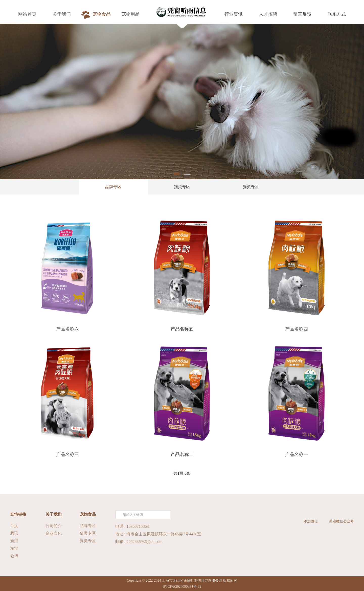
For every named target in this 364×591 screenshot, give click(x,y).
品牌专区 (113, 187)
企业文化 (54, 533)
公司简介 (54, 526)
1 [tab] (177, 174)
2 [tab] (187, 174)
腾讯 (14, 533)
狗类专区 (251, 187)
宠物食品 (88, 514)
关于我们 (54, 514)
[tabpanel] (182, 102)
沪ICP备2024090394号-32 (182, 587)
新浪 (14, 541)
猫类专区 (182, 187)
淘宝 (14, 548)
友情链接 (18, 514)
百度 (14, 526)
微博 (14, 556)
